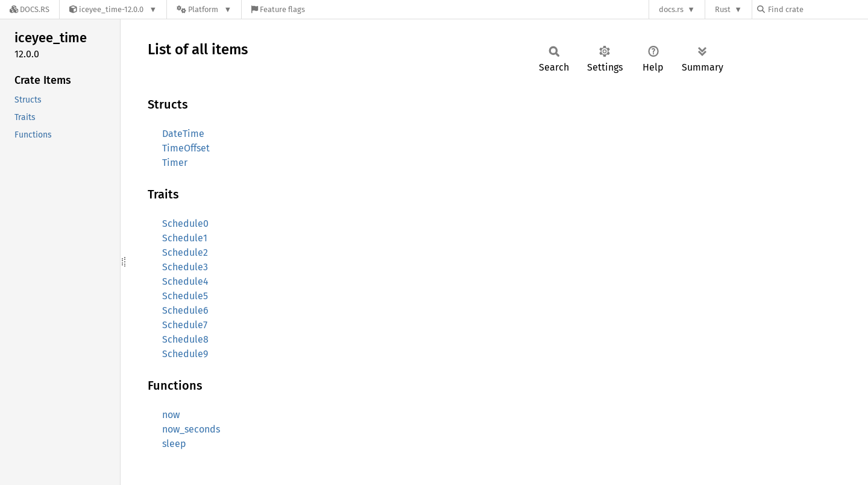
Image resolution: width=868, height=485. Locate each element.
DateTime (183, 134)
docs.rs (671, 9)
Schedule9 (185, 354)
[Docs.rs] (30, 9)
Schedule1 (185, 238)
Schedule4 (185, 281)
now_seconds (191, 429)
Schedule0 (185, 223)
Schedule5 (185, 296)
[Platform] (204, 9)
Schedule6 (185, 310)
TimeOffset (186, 148)
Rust (723, 9)
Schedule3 (185, 267)
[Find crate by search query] (817, 9)
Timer (175, 163)
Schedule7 (185, 325)
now (171, 415)
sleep (174, 444)
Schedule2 (185, 252)
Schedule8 (185, 339)
